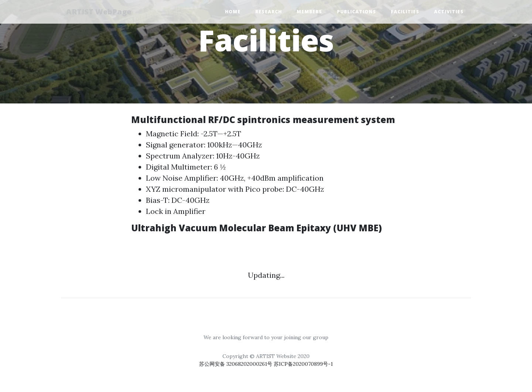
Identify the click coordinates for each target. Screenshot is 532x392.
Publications (357, 12)
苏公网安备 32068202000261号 (236, 364)
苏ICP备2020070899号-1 (303, 364)
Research (269, 12)
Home (233, 12)
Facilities (405, 12)
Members (309, 12)
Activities (449, 12)
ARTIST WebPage (101, 12)
